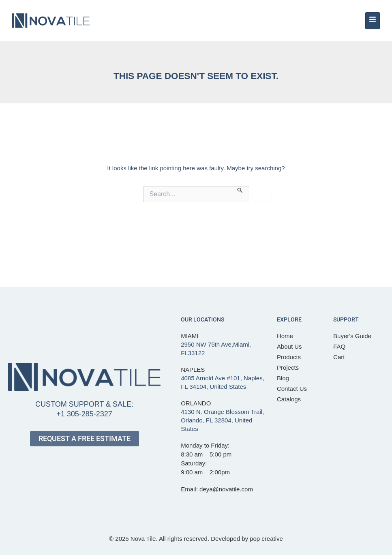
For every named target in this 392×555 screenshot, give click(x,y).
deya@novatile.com (226, 489)
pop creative (266, 539)
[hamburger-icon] (373, 21)
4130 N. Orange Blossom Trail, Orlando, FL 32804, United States (222, 420)
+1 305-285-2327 (84, 414)
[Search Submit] (240, 191)
